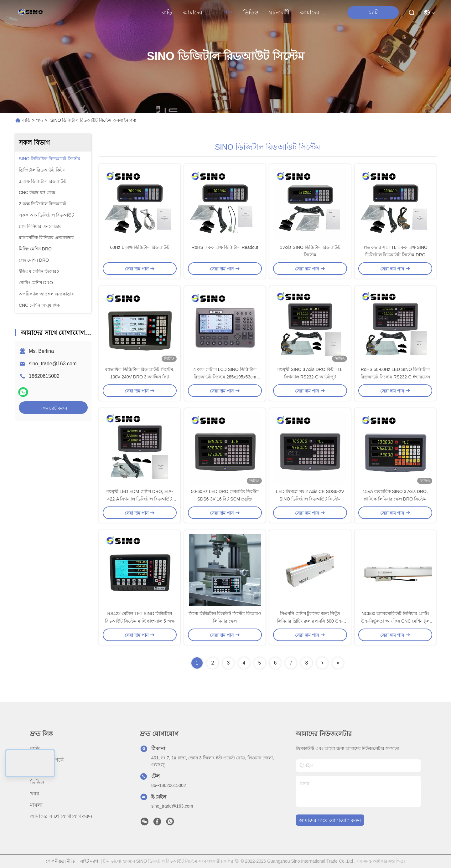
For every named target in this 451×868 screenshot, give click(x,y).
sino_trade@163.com (53, 364)
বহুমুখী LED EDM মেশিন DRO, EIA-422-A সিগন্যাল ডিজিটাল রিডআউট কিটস (140, 499)
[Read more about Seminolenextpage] (322, 663)
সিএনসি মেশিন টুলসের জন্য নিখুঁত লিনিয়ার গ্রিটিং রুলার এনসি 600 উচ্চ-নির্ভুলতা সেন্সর (310, 621)
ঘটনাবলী (279, 13)
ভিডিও (251, 13)
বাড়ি (167, 13)
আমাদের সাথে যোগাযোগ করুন (315, 13)
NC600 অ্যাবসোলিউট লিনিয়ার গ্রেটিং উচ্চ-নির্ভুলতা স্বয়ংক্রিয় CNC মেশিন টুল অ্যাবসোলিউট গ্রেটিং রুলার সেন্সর (395, 621)
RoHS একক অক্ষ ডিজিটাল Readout (225, 247)
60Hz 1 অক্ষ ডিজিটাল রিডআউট (140, 247)
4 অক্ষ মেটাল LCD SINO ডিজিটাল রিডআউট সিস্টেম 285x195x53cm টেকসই (225, 377)
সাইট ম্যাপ (89, 861)
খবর (35, 794)
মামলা (36, 805)
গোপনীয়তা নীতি (61, 861)
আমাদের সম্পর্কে (198, 13)
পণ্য (228, 13)
